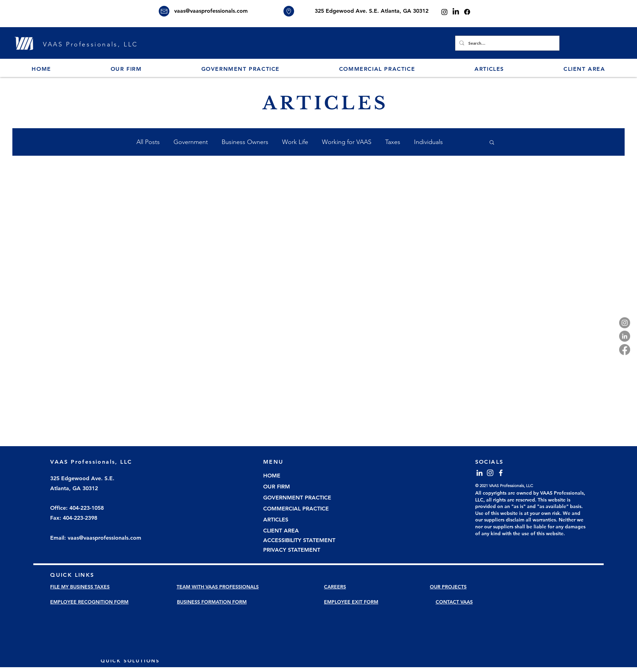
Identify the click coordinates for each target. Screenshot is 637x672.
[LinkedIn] (456, 12)
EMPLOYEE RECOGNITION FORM (89, 602)
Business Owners (245, 142)
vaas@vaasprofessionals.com (211, 11)
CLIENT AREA (281, 531)
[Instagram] (444, 12)
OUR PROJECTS (448, 587)
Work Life (295, 142)
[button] (126, 69)
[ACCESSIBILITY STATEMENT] (302, 541)
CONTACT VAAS (454, 602)
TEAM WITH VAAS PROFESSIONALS (218, 587)
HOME (272, 476)
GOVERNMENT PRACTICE (297, 498)
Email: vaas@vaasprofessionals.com (96, 538)
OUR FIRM (277, 487)
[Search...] (507, 43)
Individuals (428, 142)
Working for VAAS (347, 142)
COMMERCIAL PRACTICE (296, 509)
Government (191, 142)
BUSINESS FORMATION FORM (212, 602)
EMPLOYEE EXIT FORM (351, 602)
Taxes (393, 142)
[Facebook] (467, 12)
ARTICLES (276, 520)
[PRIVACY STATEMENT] (302, 550)
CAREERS (335, 587)
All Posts (148, 142)
